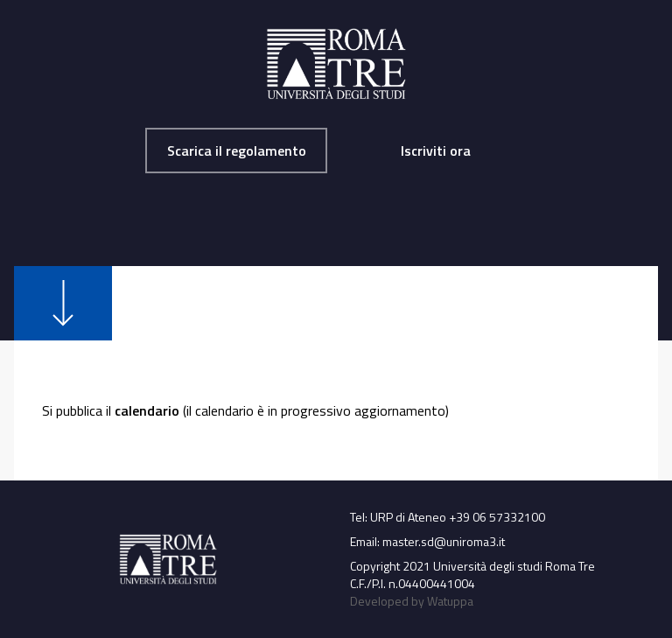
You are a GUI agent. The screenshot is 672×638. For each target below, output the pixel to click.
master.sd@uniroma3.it (444, 541)
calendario (147, 410)
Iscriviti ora (436, 151)
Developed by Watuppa (412, 601)
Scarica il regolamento (237, 151)
